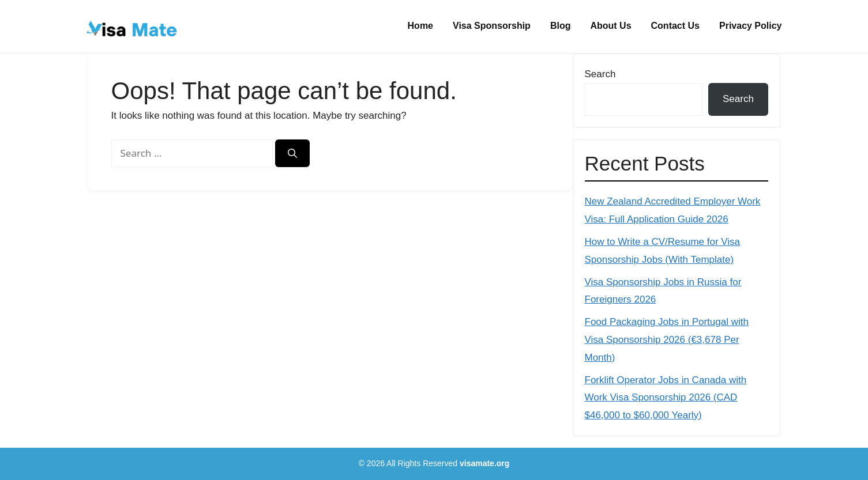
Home (420, 26)
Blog (561, 26)
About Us (610, 26)
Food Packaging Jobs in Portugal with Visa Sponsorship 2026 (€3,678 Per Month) (667, 339)
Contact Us (675, 26)
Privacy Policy (751, 26)
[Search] (292, 153)
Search (600, 74)
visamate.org (484, 463)
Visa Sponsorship (492, 26)
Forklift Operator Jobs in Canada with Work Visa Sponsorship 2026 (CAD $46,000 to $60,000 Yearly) (666, 398)
